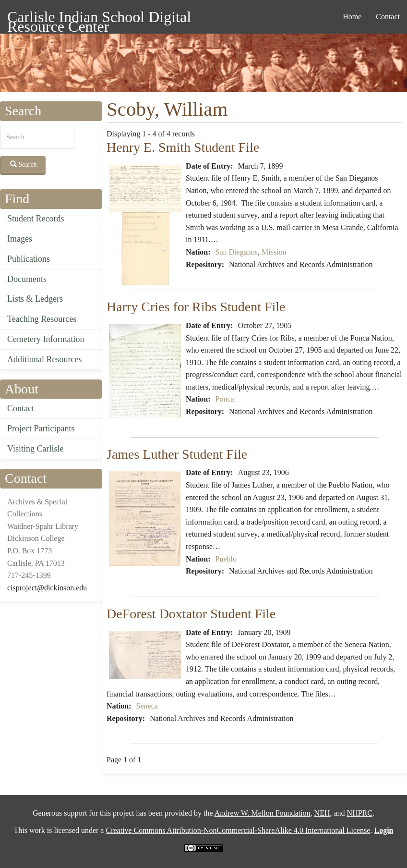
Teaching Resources (42, 319)
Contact (388, 17)
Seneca (147, 706)
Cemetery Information (46, 339)
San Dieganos (237, 252)
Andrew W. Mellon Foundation (263, 813)
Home (352, 17)
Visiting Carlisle (35, 449)
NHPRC (360, 813)
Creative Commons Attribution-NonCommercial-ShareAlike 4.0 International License (238, 830)
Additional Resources (44, 359)
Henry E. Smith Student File (183, 147)
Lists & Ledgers (35, 299)
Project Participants (41, 428)
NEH (322, 813)
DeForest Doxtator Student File (191, 614)
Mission (274, 252)
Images (20, 239)
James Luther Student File (177, 454)
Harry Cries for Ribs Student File (196, 307)
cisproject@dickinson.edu (47, 588)
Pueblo (226, 559)
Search (24, 164)
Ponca (225, 399)
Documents (27, 279)
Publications (29, 259)
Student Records (36, 219)
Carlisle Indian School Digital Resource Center (99, 18)
